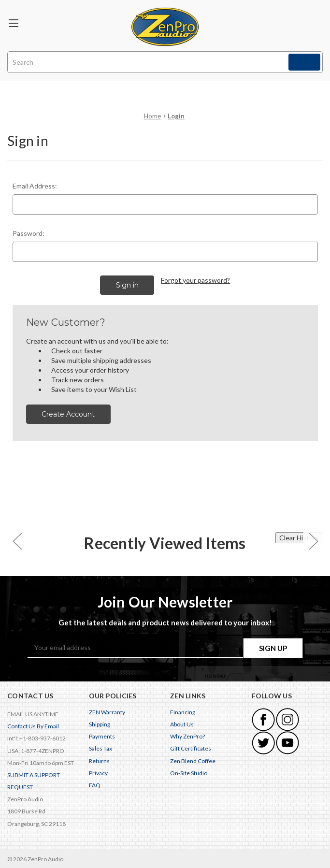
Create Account (68, 414)
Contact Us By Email (33, 726)
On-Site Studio (189, 773)
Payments (102, 736)
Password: (29, 233)
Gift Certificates (191, 748)
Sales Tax (100, 748)
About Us (182, 724)
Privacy (98, 773)
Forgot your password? (195, 280)
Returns (99, 761)
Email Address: (35, 186)
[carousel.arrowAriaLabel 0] (17, 541)
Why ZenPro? (187, 736)
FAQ (95, 785)
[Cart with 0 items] (313, 22)
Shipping (100, 724)
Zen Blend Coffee (193, 761)
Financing (183, 712)
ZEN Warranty (107, 712)
